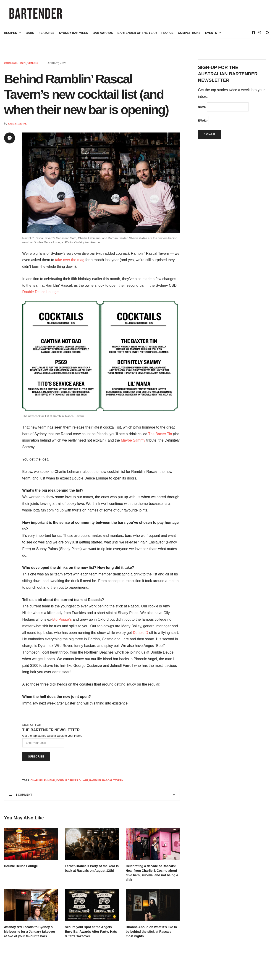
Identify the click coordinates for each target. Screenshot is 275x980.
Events (211, 36)
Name (202, 110)
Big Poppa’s (62, 622)
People (167, 36)
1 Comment (21, 797)
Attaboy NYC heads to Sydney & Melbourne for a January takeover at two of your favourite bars (30, 934)
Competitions (189, 36)
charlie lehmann (43, 783)
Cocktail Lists (15, 66)
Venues (33, 66)
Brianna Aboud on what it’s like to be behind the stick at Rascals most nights (151, 934)
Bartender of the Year (137, 36)
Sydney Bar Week (74, 36)
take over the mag (70, 263)
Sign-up (210, 137)
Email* (203, 123)
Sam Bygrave (17, 126)
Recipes (11, 36)
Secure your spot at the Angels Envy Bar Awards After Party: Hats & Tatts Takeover (91, 934)
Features (46, 36)
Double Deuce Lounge (41, 295)
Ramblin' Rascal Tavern (106, 783)
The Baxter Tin (160, 437)
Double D (140, 635)
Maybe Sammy (133, 443)
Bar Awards (103, 36)
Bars (30, 36)
